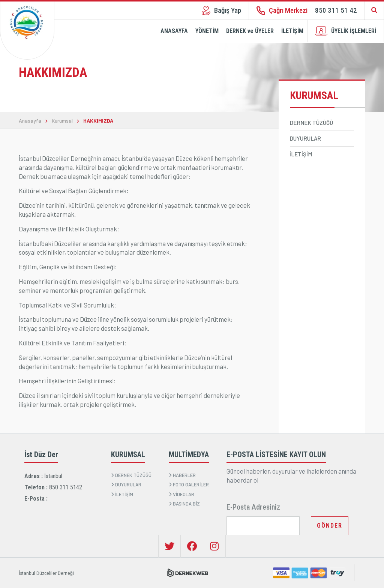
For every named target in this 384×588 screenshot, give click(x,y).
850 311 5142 (66, 487)
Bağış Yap (221, 10)
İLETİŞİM (292, 31)
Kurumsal (62, 121)
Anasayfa (30, 121)
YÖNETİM (207, 31)
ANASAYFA (174, 31)
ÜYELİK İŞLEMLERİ (346, 31)
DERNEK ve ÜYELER (250, 31)
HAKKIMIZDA (98, 121)
